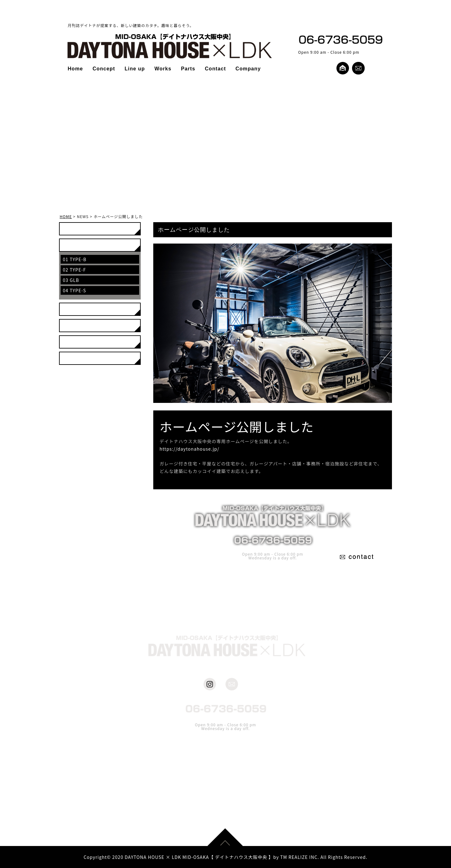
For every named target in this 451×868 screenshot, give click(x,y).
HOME (66, 216)
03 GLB (71, 280)
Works (163, 69)
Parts (188, 69)
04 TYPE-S (74, 290)
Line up (135, 69)
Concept (104, 69)
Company (248, 69)
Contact (215, 69)
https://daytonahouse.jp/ (189, 449)
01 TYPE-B (75, 259)
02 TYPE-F (74, 270)
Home (75, 69)
